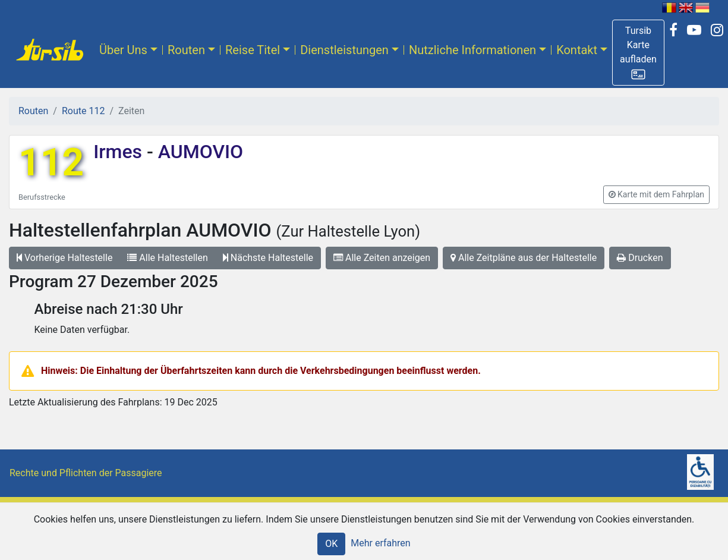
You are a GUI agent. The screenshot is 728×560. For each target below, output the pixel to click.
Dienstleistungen (344, 50)
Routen (186, 50)
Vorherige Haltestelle (64, 258)
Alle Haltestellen (167, 258)
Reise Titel (253, 50)
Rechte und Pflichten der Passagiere (86, 473)
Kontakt (577, 50)
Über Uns (123, 50)
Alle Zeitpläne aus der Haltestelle (524, 258)
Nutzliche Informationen (472, 50)
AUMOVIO (198, 152)
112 (51, 163)
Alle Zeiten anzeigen (382, 258)
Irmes (120, 152)
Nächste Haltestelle (268, 258)
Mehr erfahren (380, 543)
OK (331, 544)
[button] (638, 53)
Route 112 (83, 111)
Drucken (640, 258)
